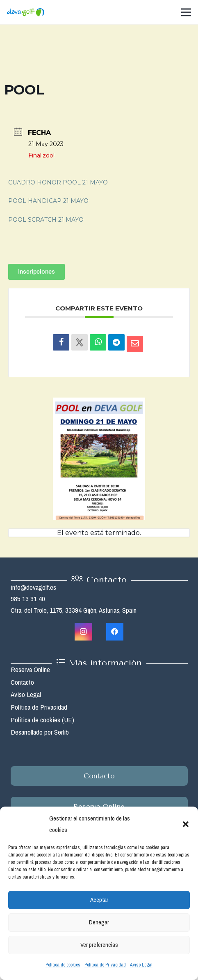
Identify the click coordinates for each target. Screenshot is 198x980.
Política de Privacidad (105, 965)
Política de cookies (63, 965)
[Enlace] (26, 12)
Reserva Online (30, 669)
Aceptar (99, 900)
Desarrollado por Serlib (40, 732)
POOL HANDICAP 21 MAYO (48, 201)
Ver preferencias (99, 945)
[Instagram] (83, 632)
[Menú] (186, 12)
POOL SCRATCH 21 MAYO (46, 220)
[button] (186, 824)
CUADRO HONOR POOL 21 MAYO (58, 182)
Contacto (22, 682)
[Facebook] (115, 632)
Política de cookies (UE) (42, 720)
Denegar (99, 922)
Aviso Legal (141, 965)
